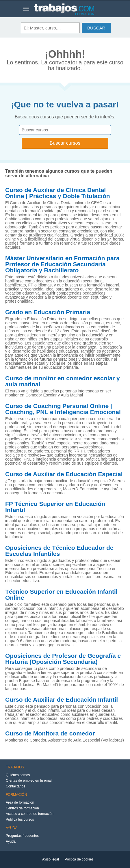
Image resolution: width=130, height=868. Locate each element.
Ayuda (11, 841)
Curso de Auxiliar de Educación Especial (64, 474)
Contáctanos (15, 786)
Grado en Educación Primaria (48, 312)
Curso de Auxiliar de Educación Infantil (62, 700)
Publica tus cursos (20, 819)
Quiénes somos (18, 775)
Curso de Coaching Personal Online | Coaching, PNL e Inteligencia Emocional (63, 409)
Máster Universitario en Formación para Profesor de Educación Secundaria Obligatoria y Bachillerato (62, 264)
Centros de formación (22, 808)
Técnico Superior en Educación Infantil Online (61, 595)
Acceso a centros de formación (30, 814)
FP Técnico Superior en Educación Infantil (55, 507)
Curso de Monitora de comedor (50, 733)
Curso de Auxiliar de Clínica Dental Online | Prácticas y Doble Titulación (58, 193)
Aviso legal (51, 859)
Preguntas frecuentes (22, 836)
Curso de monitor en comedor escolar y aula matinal (63, 381)
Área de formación (20, 802)
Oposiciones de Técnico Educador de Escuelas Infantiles (59, 551)
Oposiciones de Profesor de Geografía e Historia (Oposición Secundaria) (63, 659)
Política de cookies (79, 859)
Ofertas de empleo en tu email (29, 781)
